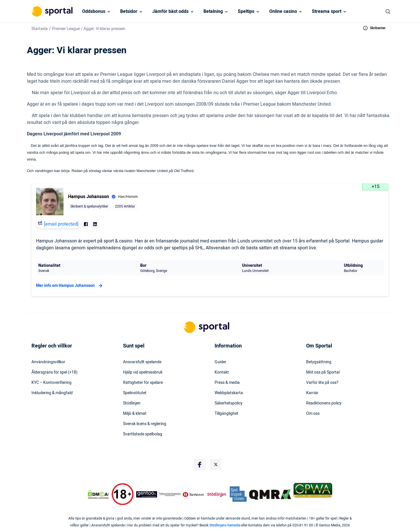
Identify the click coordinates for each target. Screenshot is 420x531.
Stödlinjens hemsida (225, 525)
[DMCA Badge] (98, 494)
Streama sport (327, 11)
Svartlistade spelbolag (143, 434)
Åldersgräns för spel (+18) (55, 372)
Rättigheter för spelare (143, 383)
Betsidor (129, 11)
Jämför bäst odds (170, 11)
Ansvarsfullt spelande (142, 362)
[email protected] (61, 224)
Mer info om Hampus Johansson (70, 286)
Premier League (66, 29)
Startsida (40, 29)
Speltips (246, 11)
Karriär (312, 393)
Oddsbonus (94, 11)
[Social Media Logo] (200, 465)
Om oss (313, 414)
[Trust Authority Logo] (147, 494)
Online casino (283, 11)
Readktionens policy (324, 403)
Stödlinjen (132, 403)
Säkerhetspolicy (229, 403)
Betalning (213, 11)
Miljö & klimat (135, 414)
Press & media (227, 383)
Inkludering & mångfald (52, 393)
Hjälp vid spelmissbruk (143, 372)
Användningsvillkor (48, 362)
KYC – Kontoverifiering (51, 383)
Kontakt (222, 372)
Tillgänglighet (226, 414)
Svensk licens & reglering (145, 424)
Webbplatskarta (229, 393)
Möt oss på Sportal (323, 372)
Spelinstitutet (135, 393)
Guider (220, 362)
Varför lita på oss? (322, 383)
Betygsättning (319, 362)
